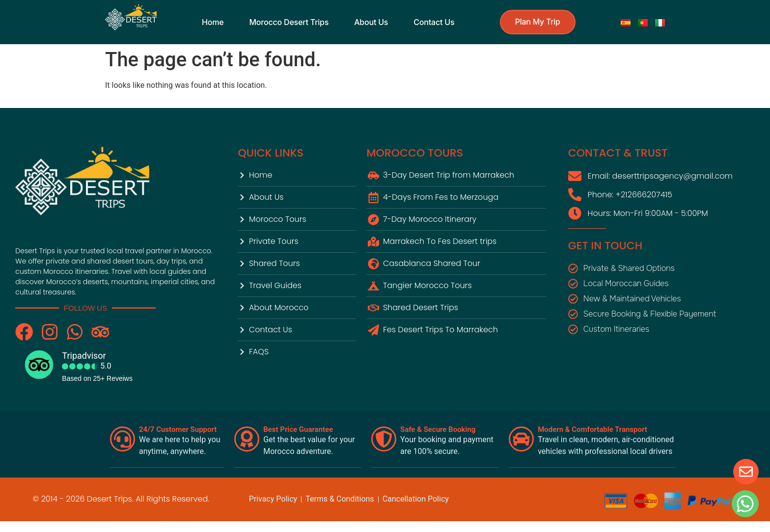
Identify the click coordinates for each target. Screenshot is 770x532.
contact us (433, 22)
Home (212, 22)
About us (371, 22)
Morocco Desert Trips (289, 22)
